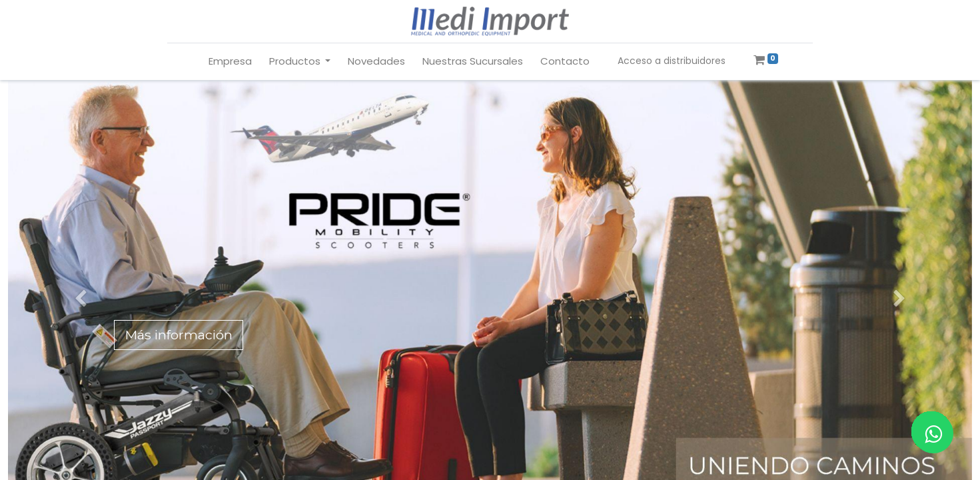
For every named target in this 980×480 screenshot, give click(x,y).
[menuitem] (230, 62)
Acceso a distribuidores (672, 61)
